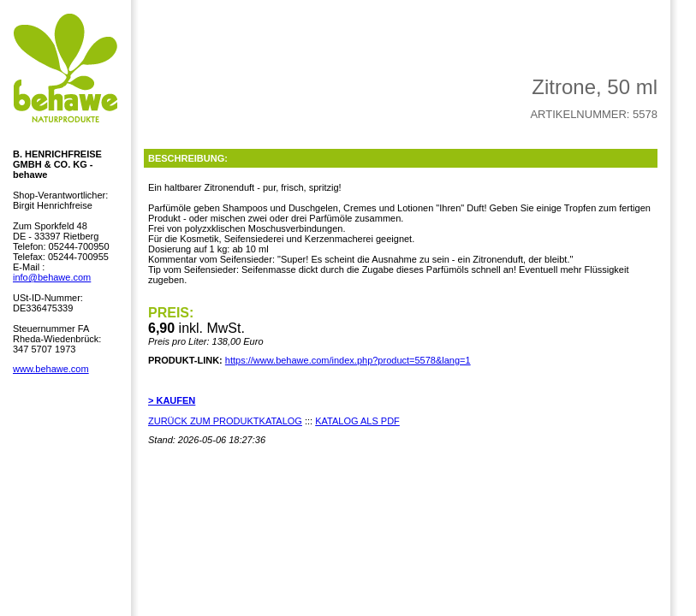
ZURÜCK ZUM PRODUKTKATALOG (225, 421)
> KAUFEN (172, 400)
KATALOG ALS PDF (357, 421)
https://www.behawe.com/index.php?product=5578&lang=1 (348, 360)
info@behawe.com (52, 277)
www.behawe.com (51, 369)
